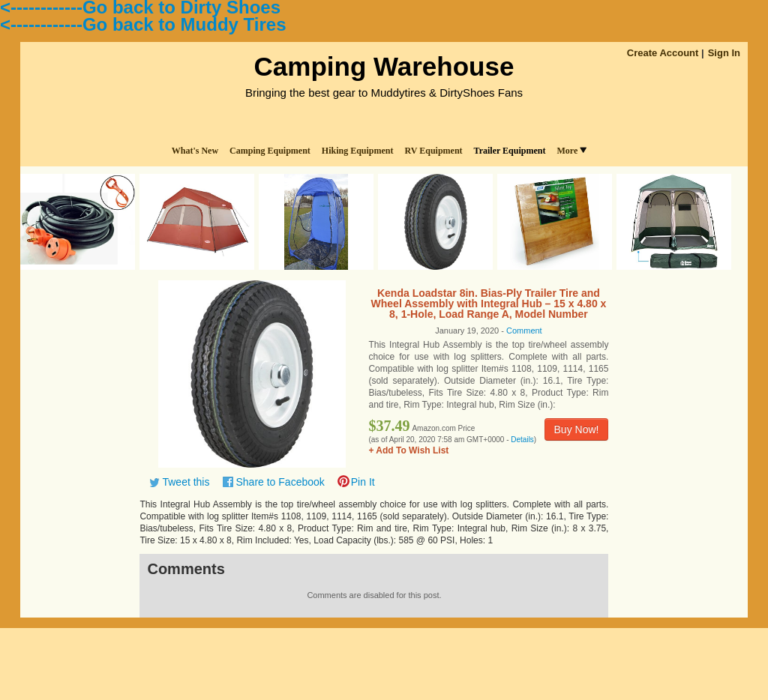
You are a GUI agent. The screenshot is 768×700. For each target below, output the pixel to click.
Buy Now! (577, 429)
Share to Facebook (280, 482)
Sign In (724, 53)
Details (522, 440)
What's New (195, 151)
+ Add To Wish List (408, 450)
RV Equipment (434, 151)
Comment (524, 331)
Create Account (663, 53)
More (571, 151)
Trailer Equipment (510, 151)
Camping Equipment (270, 151)
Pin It (363, 482)
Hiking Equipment (358, 151)
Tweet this (186, 482)
